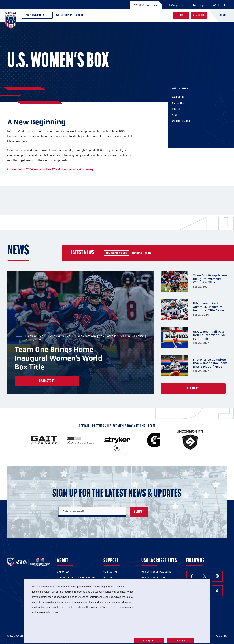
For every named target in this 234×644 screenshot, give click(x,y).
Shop (198, 5)
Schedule (181, 106)
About (81, 16)
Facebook (192, 576)
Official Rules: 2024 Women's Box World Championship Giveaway (50, 169)
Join (181, 15)
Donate (220, 5)
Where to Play (64, 15)
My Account (199, 15)
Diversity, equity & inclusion (76, 578)
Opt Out (180, 641)
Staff (179, 118)
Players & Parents (37, 16)
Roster (180, 112)
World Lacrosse (185, 124)
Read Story (47, 381)
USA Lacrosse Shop (154, 578)
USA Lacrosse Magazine (156, 572)
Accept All (149, 641)
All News (193, 388)
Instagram (217, 576)
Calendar (181, 99)
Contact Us (111, 572)
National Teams (142, 253)
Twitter (205, 576)
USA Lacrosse (146, 5)
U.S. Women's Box (117, 253)
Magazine (175, 5)
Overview (63, 572)
